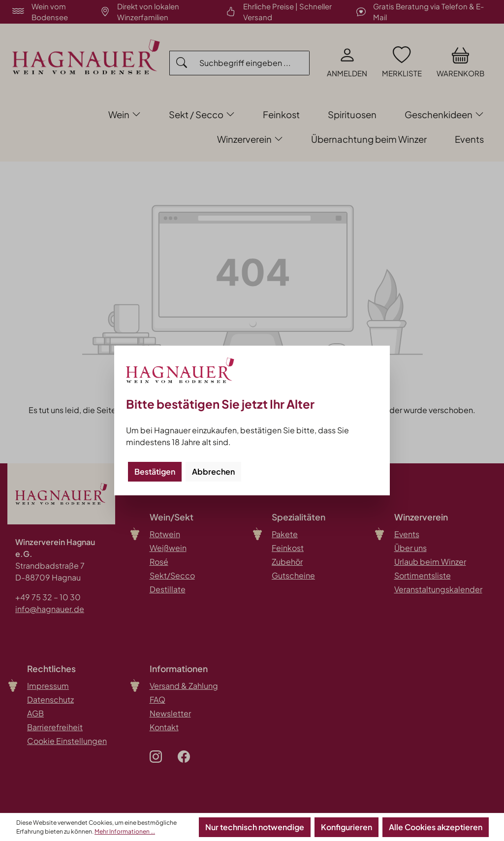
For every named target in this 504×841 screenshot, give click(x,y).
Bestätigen (155, 471)
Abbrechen (213, 471)
